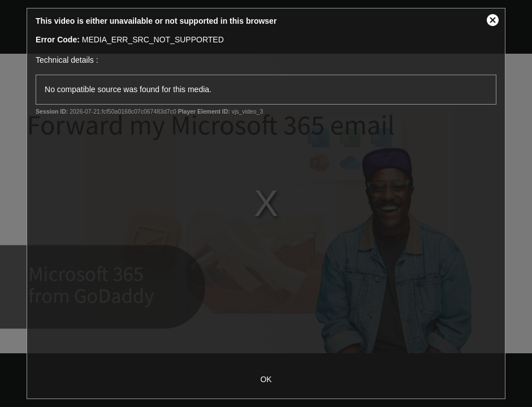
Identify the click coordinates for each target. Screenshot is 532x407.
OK (266, 379)
